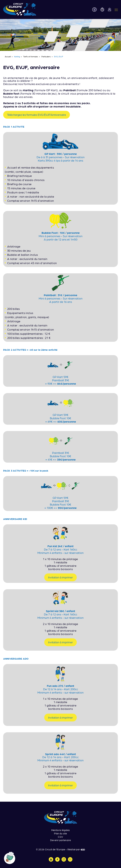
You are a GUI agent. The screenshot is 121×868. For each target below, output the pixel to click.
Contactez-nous (70, 859)
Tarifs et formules (31, 56)
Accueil (8, 56)
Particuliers (46, 56)
